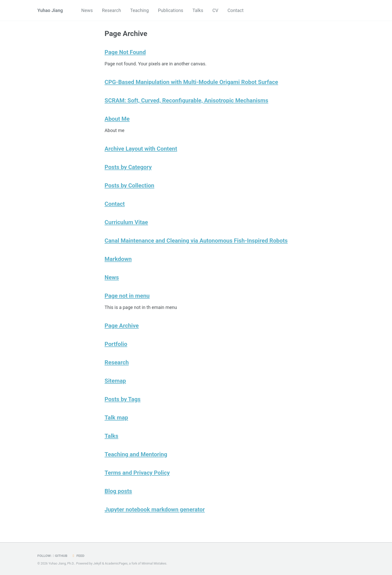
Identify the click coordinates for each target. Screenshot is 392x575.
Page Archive (122, 326)
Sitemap (115, 381)
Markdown (118, 259)
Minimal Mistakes (154, 564)
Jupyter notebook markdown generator (155, 509)
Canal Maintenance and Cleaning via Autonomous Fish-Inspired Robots (196, 241)
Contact (236, 10)
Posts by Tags (123, 399)
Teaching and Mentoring (136, 454)
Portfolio (116, 344)
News (87, 10)
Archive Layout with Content (141, 149)
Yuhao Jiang (50, 10)
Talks (198, 10)
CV (215, 10)
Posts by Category (128, 167)
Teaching (139, 10)
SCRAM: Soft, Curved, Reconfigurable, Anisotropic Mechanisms (186, 100)
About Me (117, 119)
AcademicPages (116, 564)
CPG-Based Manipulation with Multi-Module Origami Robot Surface (191, 82)
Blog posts (118, 491)
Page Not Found (125, 52)
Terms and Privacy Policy (137, 473)
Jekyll (97, 564)
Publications (170, 10)
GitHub (60, 556)
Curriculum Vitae (126, 222)
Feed (78, 556)
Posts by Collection (129, 185)
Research (112, 10)
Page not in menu (127, 296)
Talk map (116, 417)
